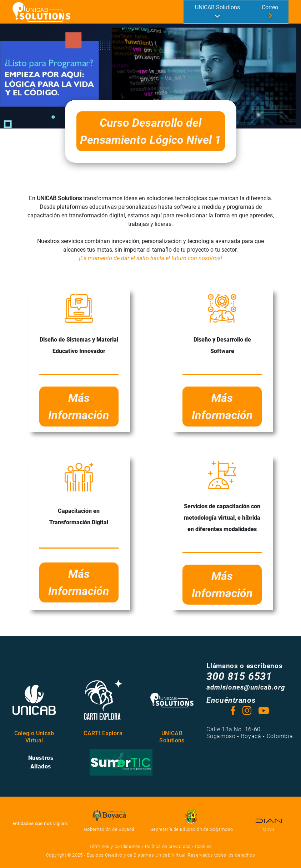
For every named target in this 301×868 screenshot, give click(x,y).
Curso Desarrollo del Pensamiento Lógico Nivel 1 (150, 131)
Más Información (79, 407)
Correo (270, 7)
